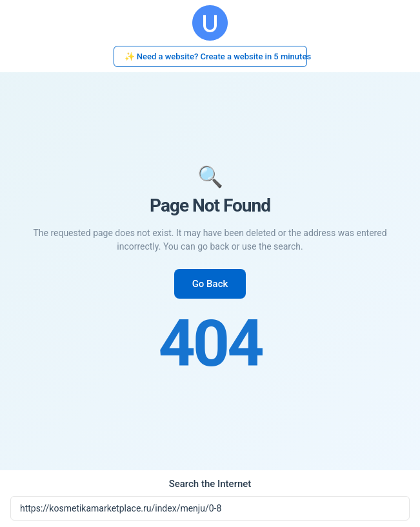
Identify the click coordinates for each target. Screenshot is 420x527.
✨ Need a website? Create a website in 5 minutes (216, 56)
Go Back (210, 284)
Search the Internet (210, 484)
